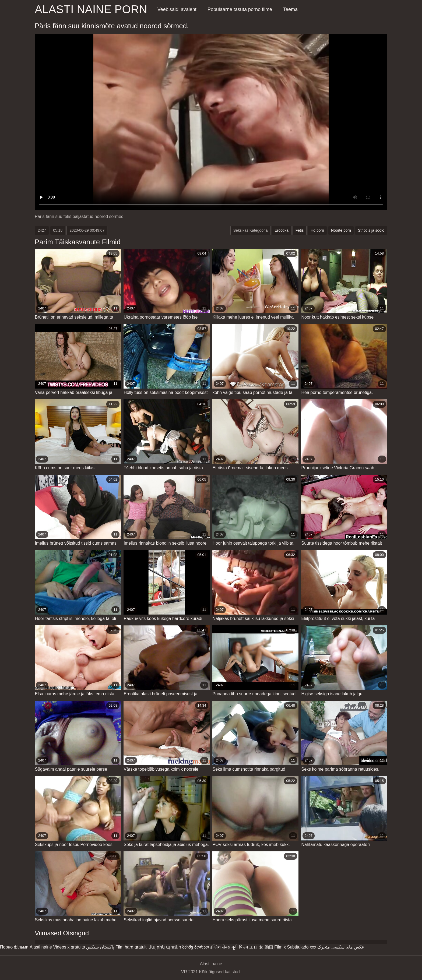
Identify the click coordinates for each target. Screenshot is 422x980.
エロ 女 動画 (261, 947)
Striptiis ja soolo (371, 230)
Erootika (282, 230)
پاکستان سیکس (100, 947)
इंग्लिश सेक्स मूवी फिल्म (229, 947)
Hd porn (317, 230)
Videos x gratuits (69, 947)
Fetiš (300, 230)
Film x (280, 947)
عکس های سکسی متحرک (341, 947)
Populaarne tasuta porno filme (240, 9)
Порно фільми (14, 947)
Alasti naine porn (91, 9)
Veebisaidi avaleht (177, 9)
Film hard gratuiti (131, 947)
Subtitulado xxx (302, 947)
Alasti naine (41, 947)
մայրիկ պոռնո (165, 947)
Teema (290, 9)
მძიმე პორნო (196, 947)
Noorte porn (341, 230)
